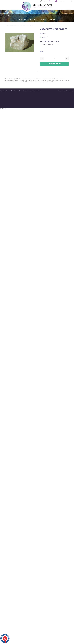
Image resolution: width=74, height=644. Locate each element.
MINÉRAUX (33, 16)
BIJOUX (18, 16)
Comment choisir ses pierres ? (28, 20)
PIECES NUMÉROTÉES (51, 16)
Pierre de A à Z (18, 25)
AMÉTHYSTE (10, 16)
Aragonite (31, 25)
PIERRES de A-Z (63, 16)
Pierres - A (25, 25)
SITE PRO (52, 20)
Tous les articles (9, 25)
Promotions (44, 20)
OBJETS (41, 16)
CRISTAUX (25, 16)
